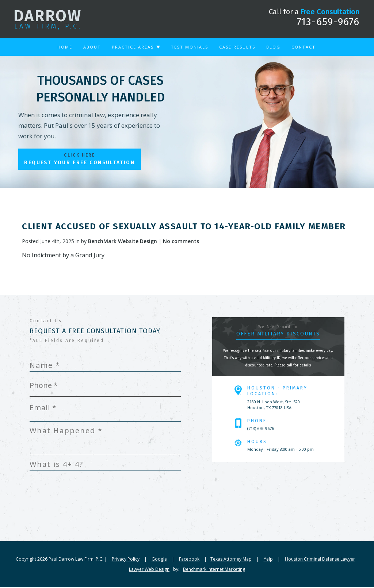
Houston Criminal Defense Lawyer (320, 560)
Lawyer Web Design (149, 570)
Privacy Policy (126, 560)
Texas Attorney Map (231, 560)
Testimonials (190, 47)
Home (65, 47)
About (92, 47)
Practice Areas (133, 47)
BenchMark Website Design (123, 242)
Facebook (189, 560)
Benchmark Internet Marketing (214, 570)
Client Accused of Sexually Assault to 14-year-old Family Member (184, 227)
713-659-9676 (328, 22)
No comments (181, 242)
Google (159, 560)
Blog (273, 47)
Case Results (237, 47)
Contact (304, 47)
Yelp (268, 560)
